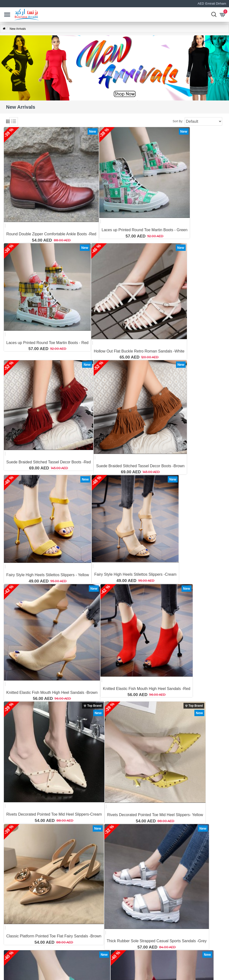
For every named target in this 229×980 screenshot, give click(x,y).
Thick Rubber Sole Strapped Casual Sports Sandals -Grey (157, 941)
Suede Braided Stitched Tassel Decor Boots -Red (49, 462)
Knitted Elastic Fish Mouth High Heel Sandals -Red (147, 689)
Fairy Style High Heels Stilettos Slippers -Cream (135, 574)
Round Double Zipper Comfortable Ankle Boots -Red (51, 234)
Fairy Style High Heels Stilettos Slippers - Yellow (48, 575)
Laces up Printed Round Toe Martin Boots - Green (145, 230)
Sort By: (178, 121)
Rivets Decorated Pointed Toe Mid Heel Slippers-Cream (54, 814)
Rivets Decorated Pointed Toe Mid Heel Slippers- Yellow (155, 815)
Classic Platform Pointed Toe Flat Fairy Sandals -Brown (54, 936)
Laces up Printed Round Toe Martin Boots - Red (47, 343)
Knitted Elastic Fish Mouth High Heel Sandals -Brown (52, 693)
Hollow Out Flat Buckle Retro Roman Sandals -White (139, 351)
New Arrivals (18, 29)
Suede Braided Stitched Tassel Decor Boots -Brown (140, 466)
